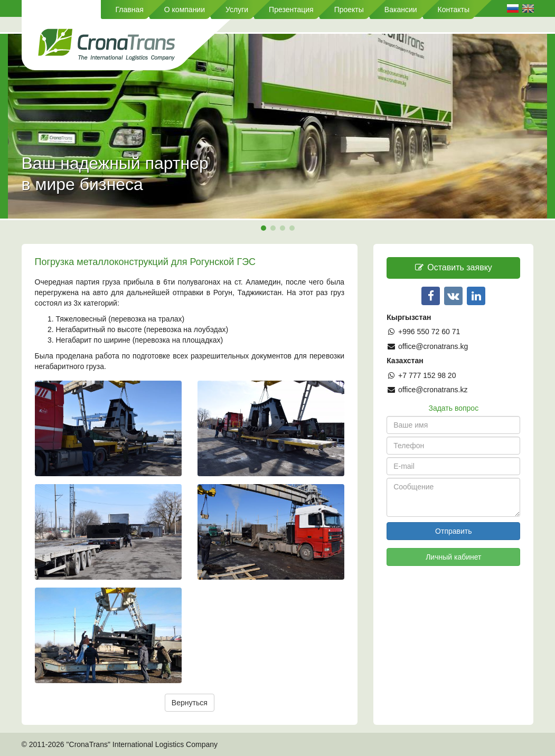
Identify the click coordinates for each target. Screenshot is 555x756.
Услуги (237, 10)
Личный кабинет (453, 557)
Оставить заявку (454, 267)
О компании (185, 10)
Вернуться (190, 703)
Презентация (291, 10)
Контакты (454, 10)
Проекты (349, 10)
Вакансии (401, 10)
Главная (130, 10)
